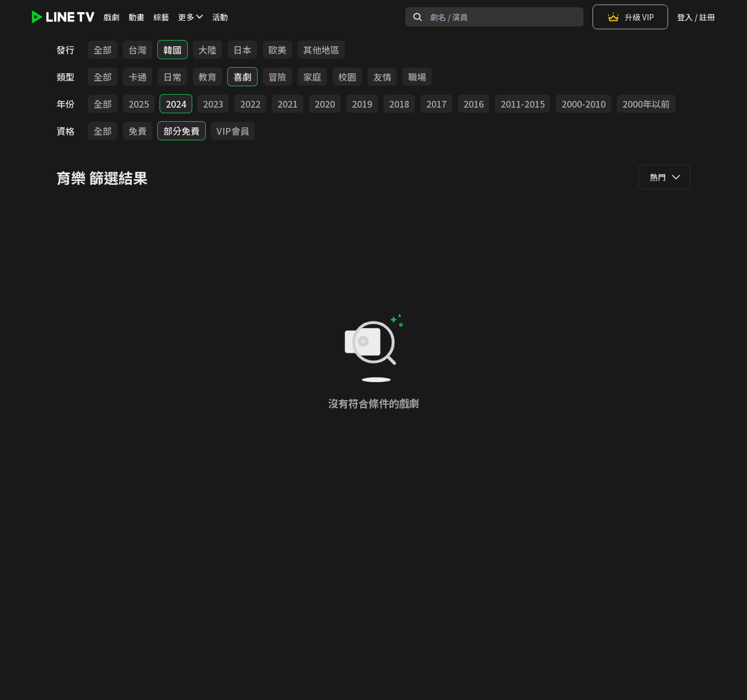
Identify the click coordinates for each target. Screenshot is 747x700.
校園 (347, 77)
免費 (138, 131)
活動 (220, 17)
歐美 (277, 50)
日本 (242, 50)
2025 (139, 104)
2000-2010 (584, 104)
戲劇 (112, 17)
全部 (103, 50)
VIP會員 (233, 131)
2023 (213, 104)
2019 (362, 104)
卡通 (138, 77)
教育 (207, 77)
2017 (436, 104)
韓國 (173, 50)
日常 (173, 77)
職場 (417, 77)
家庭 (312, 77)
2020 (325, 104)
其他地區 (321, 50)
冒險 (277, 77)
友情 (382, 77)
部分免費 (182, 131)
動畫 (136, 17)
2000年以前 (646, 104)
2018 (399, 104)
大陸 (207, 50)
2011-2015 (523, 104)
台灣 (138, 50)
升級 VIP (630, 17)
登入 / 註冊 (696, 17)
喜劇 (242, 77)
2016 (474, 104)
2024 (176, 104)
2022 (250, 104)
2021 (288, 104)
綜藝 (161, 17)
